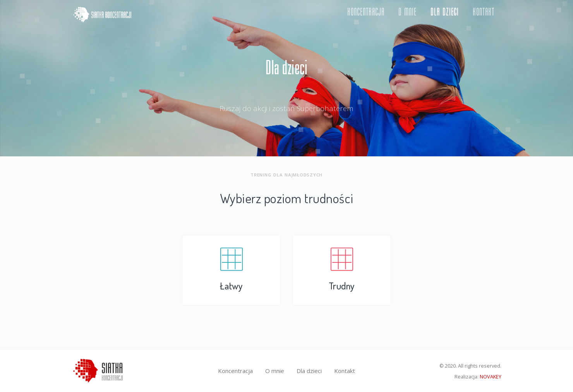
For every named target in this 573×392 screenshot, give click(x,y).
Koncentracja (366, 15)
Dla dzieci (445, 15)
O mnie (407, 15)
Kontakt (484, 15)
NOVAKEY (491, 377)
